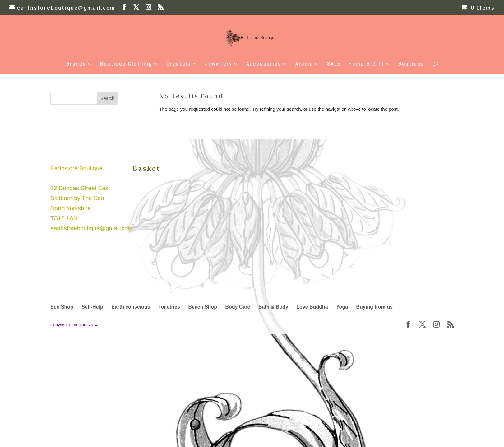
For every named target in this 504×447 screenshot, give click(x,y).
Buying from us (375, 307)
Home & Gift (366, 64)
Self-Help (92, 307)
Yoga (342, 307)
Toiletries (169, 307)
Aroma (304, 64)
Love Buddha (312, 307)
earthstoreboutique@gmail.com (91, 228)
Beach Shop (202, 307)
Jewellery (219, 64)
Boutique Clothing (126, 64)
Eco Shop (62, 307)
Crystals (179, 64)
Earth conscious (131, 307)
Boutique (411, 64)
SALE (334, 64)
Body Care (238, 307)
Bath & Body (273, 307)
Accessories (264, 64)
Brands (76, 64)
